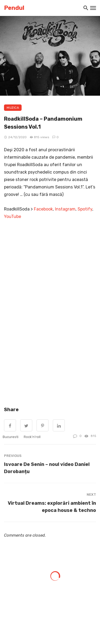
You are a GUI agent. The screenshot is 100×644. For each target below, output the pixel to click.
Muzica (13, 108)
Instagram (65, 209)
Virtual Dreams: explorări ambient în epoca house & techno (52, 507)
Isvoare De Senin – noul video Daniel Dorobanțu (47, 468)
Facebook (43, 209)
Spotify (85, 209)
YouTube (13, 216)
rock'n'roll (32, 437)
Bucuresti (11, 437)
